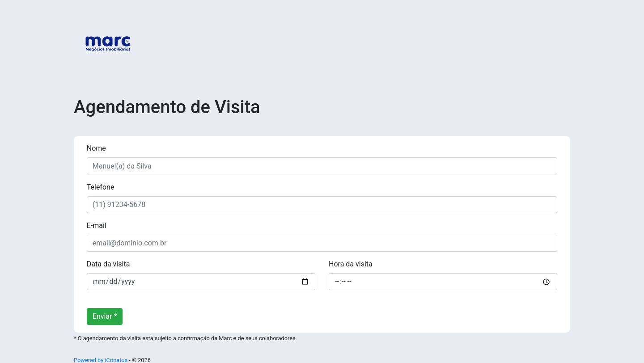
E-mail (97, 226)
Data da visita (108, 264)
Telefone (101, 187)
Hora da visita (351, 264)
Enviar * (105, 316)
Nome (96, 148)
